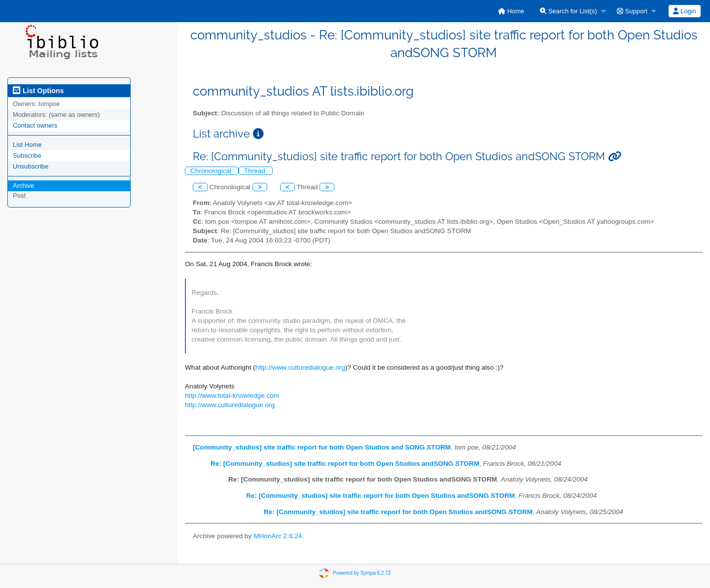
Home (511, 11)
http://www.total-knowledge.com (232, 396)
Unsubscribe (31, 166)
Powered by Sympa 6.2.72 (362, 573)
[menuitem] (511, 11)
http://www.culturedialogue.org (300, 367)
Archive (23, 186)
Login (684, 11)
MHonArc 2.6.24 (278, 536)
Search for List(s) (568, 11)
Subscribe (27, 156)
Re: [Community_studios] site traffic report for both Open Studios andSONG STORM (345, 464)
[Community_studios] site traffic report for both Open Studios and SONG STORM (322, 447)
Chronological (212, 171)
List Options (38, 91)
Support (632, 11)
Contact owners (35, 125)
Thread (256, 171)
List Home (27, 145)
